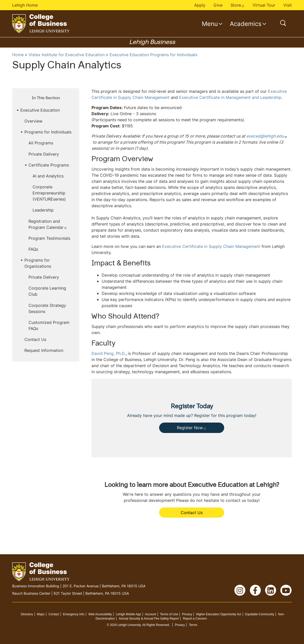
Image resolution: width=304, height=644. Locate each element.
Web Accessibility (100, 614)
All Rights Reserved (156, 625)
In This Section (46, 98)
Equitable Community (260, 614)
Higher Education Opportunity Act (218, 614)
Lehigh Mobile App (128, 614)
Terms (193, 625)
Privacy (187, 614)
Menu (210, 24)
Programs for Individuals (48, 132)
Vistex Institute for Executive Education (67, 55)
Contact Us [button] (192, 513)
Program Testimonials (49, 238)
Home (18, 55)
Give (218, 5)
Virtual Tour (264, 5)
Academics (246, 24)
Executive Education (40, 110)
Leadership (43, 210)
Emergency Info (74, 614)
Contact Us (35, 339)
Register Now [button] (192, 428)
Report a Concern (195, 619)
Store (238, 5)
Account (150, 614)
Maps (41, 614)
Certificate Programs (49, 165)
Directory (27, 614)
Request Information (44, 350)
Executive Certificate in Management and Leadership (230, 97)
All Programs (41, 143)
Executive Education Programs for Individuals (153, 55)
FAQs (33, 249)
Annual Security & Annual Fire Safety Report (149, 619)
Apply (200, 5)
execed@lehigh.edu (267, 136)
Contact (54, 614)
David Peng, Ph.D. (109, 353)
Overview (33, 121)
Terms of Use (169, 614)
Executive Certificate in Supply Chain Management (211, 246)
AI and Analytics (48, 176)
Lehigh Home (25, 5)
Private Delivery (44, 154)
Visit (288, 5)
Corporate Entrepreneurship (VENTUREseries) (49, 193)
